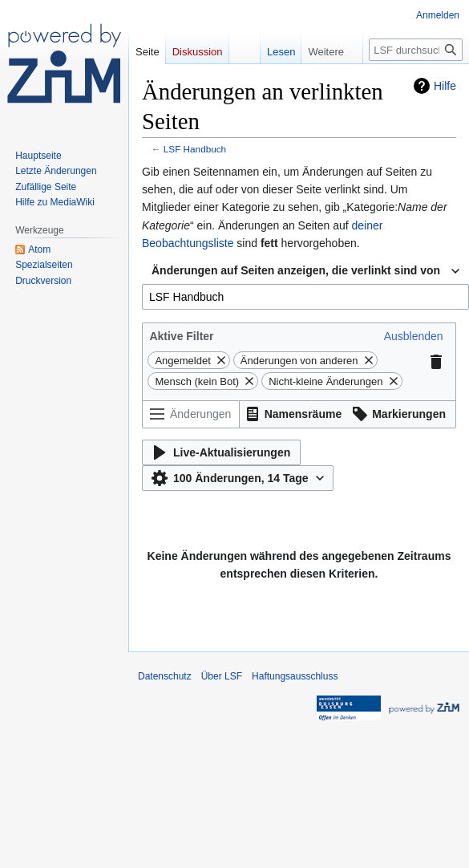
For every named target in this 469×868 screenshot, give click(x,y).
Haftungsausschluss (295, 676)
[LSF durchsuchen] (416, 50)
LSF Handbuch (195, 149)
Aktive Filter (181, 336)
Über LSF (222, 676)
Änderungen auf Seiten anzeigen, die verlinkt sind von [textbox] (296, 270)
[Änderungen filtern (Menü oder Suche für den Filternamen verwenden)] (191, 414)
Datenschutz (165, 676)
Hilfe (445, 86)
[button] (414, 336)
